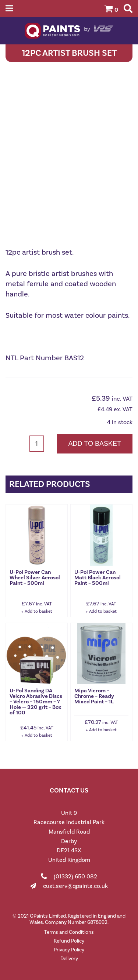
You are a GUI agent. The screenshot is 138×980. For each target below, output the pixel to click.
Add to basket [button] (38, 611)
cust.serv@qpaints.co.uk (75, 886)
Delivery (69, 959)
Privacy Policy (69, 950)
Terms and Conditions (69, 932)
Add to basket (95, 444)
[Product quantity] (37, 444)
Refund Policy (69, 941)
